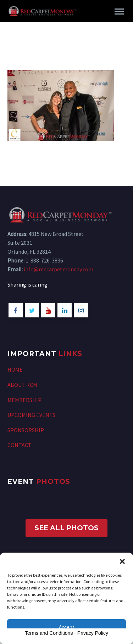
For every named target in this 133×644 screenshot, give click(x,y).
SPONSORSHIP (26, 430)
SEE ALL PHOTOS (66, 528)
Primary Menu (119, 12)
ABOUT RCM (22, 385)
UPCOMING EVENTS (31, 415)
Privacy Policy (93, 633)
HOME (15, 369)
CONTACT (20, 445)
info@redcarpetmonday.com (59, 269)
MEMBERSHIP (24, 400)
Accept (67, 627)
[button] (122, 561)
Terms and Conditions (49, 633)
